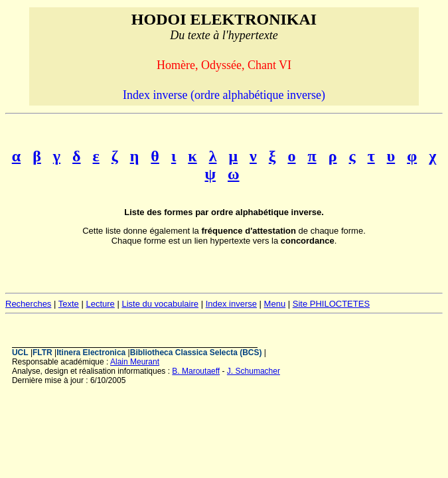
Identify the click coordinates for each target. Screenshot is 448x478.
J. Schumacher (254, 371)
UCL (20, 353)
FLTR (42, 353)
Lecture (100, 304)
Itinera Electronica (91, 353)
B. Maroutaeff (196, 371)
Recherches (28, 304)
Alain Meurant (135, 362)
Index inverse (231, 304)
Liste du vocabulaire (160, 304)
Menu (275, 304)
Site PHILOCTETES (331, 304)
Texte (69, 304)
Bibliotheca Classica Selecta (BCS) (196, 353)
